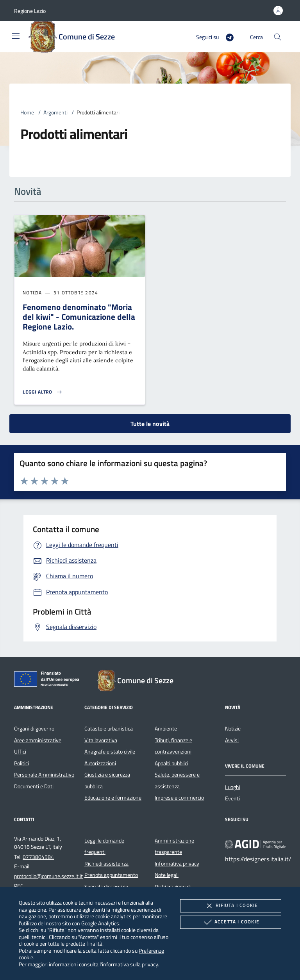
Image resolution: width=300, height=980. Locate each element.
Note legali (167, 875)
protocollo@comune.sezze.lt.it (48, 876)
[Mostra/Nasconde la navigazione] (16, 36)
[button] (30, 11)
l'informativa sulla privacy (129, 964)
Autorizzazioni (100, 763)
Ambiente (166, 729)
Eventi (232, 798)
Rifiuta (230, 906)
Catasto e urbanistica (109, 729)
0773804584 (38, 857)
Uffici (20, 752)
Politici (21, 763)
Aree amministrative (38, 740)
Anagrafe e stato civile (110, 752)
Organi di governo (34, 729)
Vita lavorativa (101, 740)
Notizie (233, 729)
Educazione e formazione (113, 798)
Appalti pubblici (171, 763)
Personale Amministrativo (44, 775)
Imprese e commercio (179, 798)
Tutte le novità (150, 424)
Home (27, 112)
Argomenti (55, 112)
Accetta (231, 922)
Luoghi (233, 787)
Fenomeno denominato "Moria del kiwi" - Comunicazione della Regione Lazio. (79, 317)
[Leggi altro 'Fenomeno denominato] (43, 392)
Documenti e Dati (34, 786)
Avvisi (232, 740)
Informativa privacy (177, 864)
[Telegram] (227, 37)
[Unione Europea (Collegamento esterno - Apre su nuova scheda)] (49, 681)
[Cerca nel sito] (278, 37)
